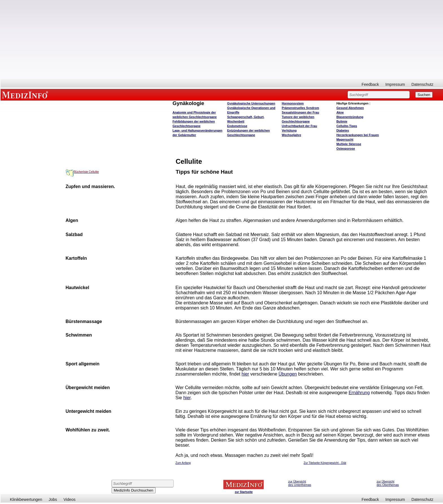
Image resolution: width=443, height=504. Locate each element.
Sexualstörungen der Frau (300, 112)
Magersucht (345, 139)
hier (245, 374)
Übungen (288, 374)
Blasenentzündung (350, 117)
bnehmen (350, 108)
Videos (70, 499)
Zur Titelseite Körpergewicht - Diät (325, 463)
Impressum (395, 84)
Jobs (53, 499)
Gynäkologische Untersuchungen (251, 103)
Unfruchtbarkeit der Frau (299, 126)
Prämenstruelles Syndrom (300, 108)
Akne (340, 112)
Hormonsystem (293, 103)
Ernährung (359, 393)
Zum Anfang (183, 463)
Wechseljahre (291, 135)
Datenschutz (422, 84)
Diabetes (343, 130)
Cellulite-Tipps (347, 126)
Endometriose (237, 126)
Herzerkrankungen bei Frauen (358, 135)
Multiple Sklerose (349, 144)
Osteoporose (346, 149)
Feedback (370, 84)
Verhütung (289, 130)
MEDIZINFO (26, 95)
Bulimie (342, 121)
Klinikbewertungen (26, 499)
